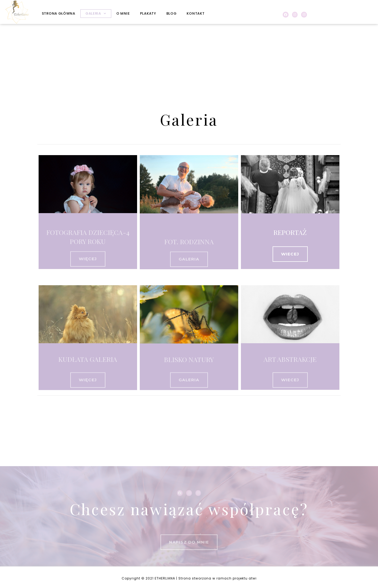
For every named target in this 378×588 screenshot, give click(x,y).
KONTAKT (196, 13)
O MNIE (123, 13)
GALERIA (96, 13)
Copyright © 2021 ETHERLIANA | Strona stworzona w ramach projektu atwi (189, 578)
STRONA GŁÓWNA (59, 13)
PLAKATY (148, 13)
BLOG (172, 13)
